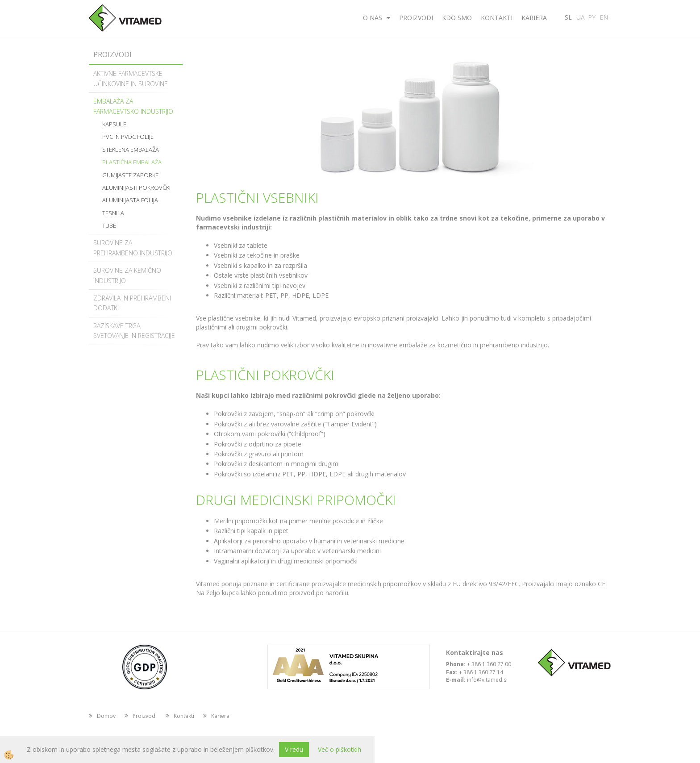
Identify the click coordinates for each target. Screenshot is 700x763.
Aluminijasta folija (130, 200)
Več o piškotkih (340, 749)
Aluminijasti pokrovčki (136, 188)
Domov (106, 716)
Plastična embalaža (132, 162)
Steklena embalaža (131, 150)
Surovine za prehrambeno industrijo (133, 248)
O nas (373, 18)
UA (581, 17)
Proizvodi (416, 18)
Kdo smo (457, 18)
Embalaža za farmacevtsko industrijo (133, 106)
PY (592, 17)
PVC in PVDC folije (128, 137)
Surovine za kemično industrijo (127, 275)
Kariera (534, 18)
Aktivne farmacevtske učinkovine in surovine (131, 78)
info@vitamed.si (487, 680)
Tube (109, 225)
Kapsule (114, 124)
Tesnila (113, 213)
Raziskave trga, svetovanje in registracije (134, 331)
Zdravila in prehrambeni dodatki (132, 303)
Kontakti (497, 18)
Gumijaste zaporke (130, 175)
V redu (294, 749)
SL (568, 17)
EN (604, 17)
